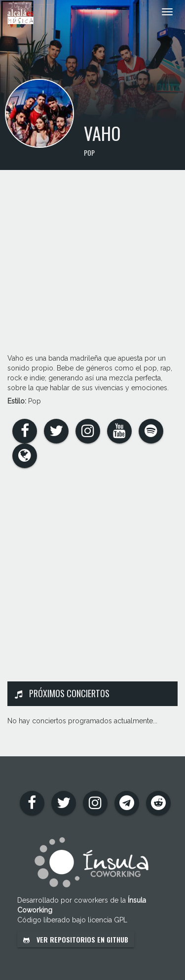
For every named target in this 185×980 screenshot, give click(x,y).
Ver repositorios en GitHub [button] (76, 939)
